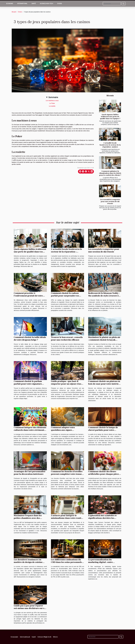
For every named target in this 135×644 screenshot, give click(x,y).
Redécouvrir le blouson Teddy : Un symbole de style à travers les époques (104, 296)
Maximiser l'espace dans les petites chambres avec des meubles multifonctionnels (28, 518)
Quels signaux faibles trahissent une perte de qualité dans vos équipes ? (110, 117)
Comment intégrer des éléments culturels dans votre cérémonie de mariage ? (30, 430)
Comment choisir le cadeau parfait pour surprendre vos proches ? (65, 296)
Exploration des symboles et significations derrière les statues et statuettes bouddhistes (105, 518)
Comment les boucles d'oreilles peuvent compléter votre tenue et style (67, 474)
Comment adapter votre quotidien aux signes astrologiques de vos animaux (66, 430)
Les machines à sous (52, 101)
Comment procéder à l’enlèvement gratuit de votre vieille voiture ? (28, 296)
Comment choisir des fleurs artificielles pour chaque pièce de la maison (103, 474)
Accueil (14, 12)
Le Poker (52, 103)
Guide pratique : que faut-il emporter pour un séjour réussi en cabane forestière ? (67, 384)
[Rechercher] (112, 4)
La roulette (52, 106)
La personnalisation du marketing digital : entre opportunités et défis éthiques (103, 562)
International (22, 4)
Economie (10, 4)
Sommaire (53, 97)
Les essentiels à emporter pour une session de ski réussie (110, 201)
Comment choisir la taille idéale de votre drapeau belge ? (30, 339)
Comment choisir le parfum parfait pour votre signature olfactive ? (28, 384)
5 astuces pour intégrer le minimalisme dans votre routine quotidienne (67, 518)
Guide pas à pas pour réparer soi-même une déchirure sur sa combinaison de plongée (30, 608)
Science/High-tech (46, 4)
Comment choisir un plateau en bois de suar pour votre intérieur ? (105, 384)
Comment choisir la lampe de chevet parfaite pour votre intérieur (103, 430)
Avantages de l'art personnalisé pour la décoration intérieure (30, 473)
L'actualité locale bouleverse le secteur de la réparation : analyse (110, 145)
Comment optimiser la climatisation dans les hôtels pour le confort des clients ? (110, 173)
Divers (60, 4)
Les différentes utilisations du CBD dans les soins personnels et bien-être (66, 562)
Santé (34, 4)
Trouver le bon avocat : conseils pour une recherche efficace (67, 339)
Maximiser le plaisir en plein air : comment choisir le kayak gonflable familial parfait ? (104, 340)
